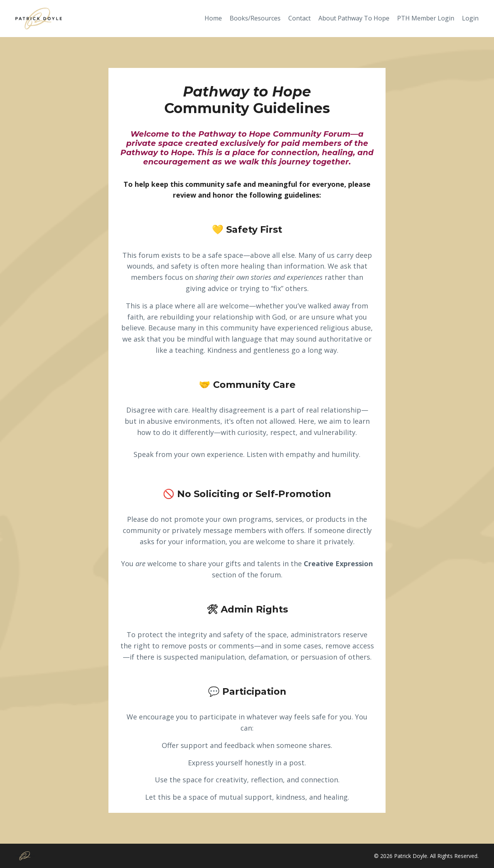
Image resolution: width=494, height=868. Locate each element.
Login (470, 18)
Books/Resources (255, 18)
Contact (299, 18)
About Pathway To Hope (354, 18)
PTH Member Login (426, 18)
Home (213, 18)
